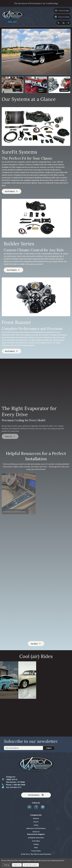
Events (36, 825)
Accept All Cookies (31, 865)
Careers (36, 822)
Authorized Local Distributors (36, 828)
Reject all (17, 865)
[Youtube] (30, 809)
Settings (7, 865)
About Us (36, 819)
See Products (10, 192)
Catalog (36, 844)
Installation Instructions (36, 838)
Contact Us (36, 832)
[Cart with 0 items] (63, 23)
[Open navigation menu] (68, 23)
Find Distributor (34, 795)
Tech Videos (36, 841)
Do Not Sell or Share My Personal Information (36, 854)
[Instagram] (43, 809)
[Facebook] (36, 809)
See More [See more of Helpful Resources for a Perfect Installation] (38, 644)
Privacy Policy (36, 851)
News (36, 848)
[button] (62, 17)
